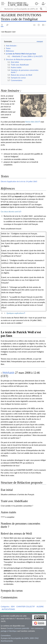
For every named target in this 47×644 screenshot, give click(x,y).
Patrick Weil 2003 (32, 122)
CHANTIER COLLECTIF (26, 606)
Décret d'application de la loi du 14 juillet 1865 (19, 181)
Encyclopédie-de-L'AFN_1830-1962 (18, 4)
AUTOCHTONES (8, 609)
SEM (13, 606)
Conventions (6, 635)
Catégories (5, 606)
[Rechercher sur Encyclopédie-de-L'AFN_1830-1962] (23, 9)
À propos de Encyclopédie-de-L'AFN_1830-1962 (20, 638)
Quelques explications (15, 313)
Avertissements (7, 641)
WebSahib (8, 373)
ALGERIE (40, 606)
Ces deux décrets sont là (10, 212)
